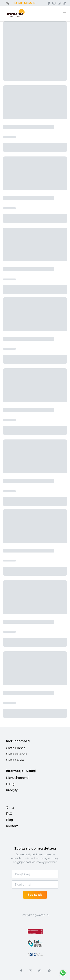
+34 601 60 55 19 (24, 3)
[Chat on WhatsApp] (63, 973)
